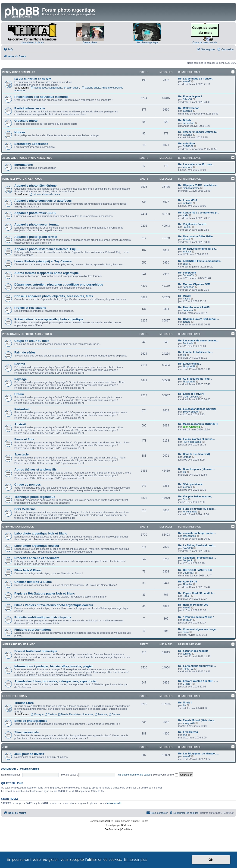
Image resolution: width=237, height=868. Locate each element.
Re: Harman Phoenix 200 (193, 605)
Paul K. (187, 227)
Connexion (9, 769)
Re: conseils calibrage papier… (197, 533)
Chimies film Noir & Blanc (33, 582)
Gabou (186, 596)
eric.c (186, 632)
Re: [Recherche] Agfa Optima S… (198, 132)
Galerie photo (90, 43)
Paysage (21, 379)
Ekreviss (187, 584)
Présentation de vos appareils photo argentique (49, 319)
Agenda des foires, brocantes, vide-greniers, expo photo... (56, 681)
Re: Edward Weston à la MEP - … (198, 681)
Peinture (101, 714)
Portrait (20, 364)
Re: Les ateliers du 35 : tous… (196, 164)
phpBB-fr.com (124, 825)
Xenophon (188, 123)
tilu (184, 355)
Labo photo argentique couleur (37, 546)
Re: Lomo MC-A (188, 200)
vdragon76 (189, 723)
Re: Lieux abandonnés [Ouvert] (197, 409)
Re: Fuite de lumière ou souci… (197, 509)
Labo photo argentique (18, 527)
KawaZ (187, 81)
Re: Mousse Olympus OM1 (194, 284)
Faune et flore (24, 439)
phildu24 (187, 620)
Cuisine (114, 714)
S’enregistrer (29, 769)
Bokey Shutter (191, 412)
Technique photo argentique (35, 497)
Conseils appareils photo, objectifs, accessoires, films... (55, 296)
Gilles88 (187, 99)
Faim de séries (25, 352)
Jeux (5, 747)
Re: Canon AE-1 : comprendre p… (199, 213)
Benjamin (188, 560)
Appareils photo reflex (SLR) (35, 213)
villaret (186, 239)
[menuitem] (8, 49)
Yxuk (185, 264)
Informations (24, 165)
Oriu (185, 499)
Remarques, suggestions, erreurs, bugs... (56, 88)
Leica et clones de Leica (45, 194)
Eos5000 (188, 548)
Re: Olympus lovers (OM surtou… (199, 319)
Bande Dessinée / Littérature (76, 714)
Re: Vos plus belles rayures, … (197, 496)
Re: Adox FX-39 (188, 582)
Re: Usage (184, 296)
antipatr (187, 251)
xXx (185, 735)
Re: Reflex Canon (189, 108)
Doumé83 (188, 275)
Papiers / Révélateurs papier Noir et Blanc (45, 593)
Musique (37, 714)
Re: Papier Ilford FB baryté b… (197, 593)
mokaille (187, 203)
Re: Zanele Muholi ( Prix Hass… (197, 720)
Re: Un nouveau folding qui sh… (198, 249)
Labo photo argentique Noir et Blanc (41, 533)
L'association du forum (32, 43)
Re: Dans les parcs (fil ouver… (197, 469)
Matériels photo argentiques (22, 179)
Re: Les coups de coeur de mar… (198, 340)
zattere (187, 322)
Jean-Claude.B (191, 427)
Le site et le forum (15, 696)
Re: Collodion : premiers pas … (197, 558)
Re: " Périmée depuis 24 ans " (196, 617)
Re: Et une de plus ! (190, 96)
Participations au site (30, 108)
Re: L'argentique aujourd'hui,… (197, 666)
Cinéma (51, 714)
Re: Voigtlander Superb (192, 224)
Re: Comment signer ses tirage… (198, 629)
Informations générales (19, 72)
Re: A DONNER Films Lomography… (200, 261)
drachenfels (189, 536)
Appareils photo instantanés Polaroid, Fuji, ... (47, 249)
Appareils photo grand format (36, 237)
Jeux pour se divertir (29, 754)
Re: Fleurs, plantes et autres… (196, 439)
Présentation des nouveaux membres (41, 97)
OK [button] (211, 860)
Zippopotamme (191, 188)
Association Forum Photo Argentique (27, 158)
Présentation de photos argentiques (27, 334)
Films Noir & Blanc (28, 570)
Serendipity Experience (31, 144)
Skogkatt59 (189, 366)
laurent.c (187, 111)
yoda (185, 215)
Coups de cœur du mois (205, 43)
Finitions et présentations (33, 630)
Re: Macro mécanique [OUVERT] (198, 424)
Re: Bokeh (184, 120)
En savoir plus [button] (136, 860)
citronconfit (114, 803)
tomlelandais (190, 512)
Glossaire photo (26, 121)
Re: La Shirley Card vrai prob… (197, 545)
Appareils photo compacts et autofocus (43, 201)
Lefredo (187, 457)
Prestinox (188, 310)
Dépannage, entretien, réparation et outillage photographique (59, 285)
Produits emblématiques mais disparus (43, 617)
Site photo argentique (147, 43)
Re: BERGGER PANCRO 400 (195, 570)
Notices (20, 132)
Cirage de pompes (28, 485)
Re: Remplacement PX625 (194, 307)
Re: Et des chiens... (190, 364)
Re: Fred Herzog (188, 732)
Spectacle (22, 454)
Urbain (19, 394)
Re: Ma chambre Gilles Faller (196, 236)
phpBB (108, 821)
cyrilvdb (187, 654)
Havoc (186, 299)
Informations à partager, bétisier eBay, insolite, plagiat (53, 666)
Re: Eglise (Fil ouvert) (191, 394)
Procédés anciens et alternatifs (37, 558)
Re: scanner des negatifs (193, 651)
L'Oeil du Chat (191, 397)
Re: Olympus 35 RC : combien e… (199, 185)
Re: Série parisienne (190, 484)
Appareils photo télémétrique (35, 186)
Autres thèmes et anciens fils (36, 469)
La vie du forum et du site (33, 79)
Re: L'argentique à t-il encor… (196, 79)
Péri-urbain (22, 409)
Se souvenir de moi (165, 775)
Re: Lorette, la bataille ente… (196, 352)
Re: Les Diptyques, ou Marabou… (198, 754)
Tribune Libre (24, 703)
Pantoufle (188, 343)
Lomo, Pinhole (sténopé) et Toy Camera (43, 261)
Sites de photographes (31, 721)
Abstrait (20, 424)
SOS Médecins (25, 509)
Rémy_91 (188, 669)
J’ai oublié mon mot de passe (134, 775)
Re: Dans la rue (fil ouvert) (194, 454)
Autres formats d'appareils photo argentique (47, 273)
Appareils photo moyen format (36, 224)
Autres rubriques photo (19, 644)
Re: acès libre (187, 143)
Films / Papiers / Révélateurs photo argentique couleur (54, 605)
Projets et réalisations (30, 308)
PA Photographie (192, 442)
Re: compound (187, 273)
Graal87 (187, 684)
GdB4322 (188, 146)
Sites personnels (27, 732)
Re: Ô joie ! (185, 703)
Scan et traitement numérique (36, 651)
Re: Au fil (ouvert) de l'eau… (195, 379)
